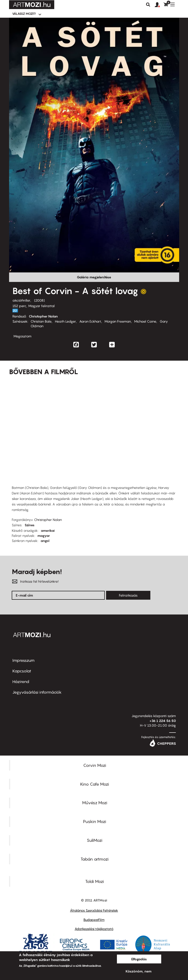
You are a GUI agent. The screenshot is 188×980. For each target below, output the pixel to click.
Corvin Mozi (95, 765)
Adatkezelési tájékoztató (94, 929)
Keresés (148, 5)
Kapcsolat (22, 671)
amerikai (48, 530)
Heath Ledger (65, 321)
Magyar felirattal (42, 306)
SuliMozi (95, 840)
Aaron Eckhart (90, 321)
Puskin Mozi (95, 821)
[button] (159, 5)
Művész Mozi (95, 803)
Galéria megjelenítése (94, 277)
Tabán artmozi (95, 859)
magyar (44, 536)
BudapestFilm (94, 920)
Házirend (21, 682)
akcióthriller (21, 300)
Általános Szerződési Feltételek (94, 910)
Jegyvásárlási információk (37, 692)
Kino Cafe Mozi (95, 784)
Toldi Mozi (95, 881)
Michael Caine (145, 321)
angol (45, 541)
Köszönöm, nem (139, 971)
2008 (39, 300)
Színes (30, 525)
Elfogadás (139, 959)
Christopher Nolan (43, 316)
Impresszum (23, 660)
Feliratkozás (128, 595)
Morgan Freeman (118, 321)
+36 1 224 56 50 (163, 721)
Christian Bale (41, 321)
